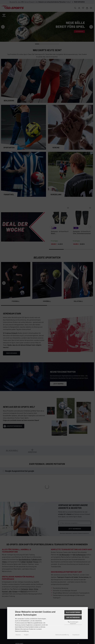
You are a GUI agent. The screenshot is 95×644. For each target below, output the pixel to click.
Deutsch (18, 635)
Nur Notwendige (73, 617)
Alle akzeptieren (73, 612)
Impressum (76, 635)
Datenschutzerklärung (62, 635)
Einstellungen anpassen (73, 623)
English (26, 635)
